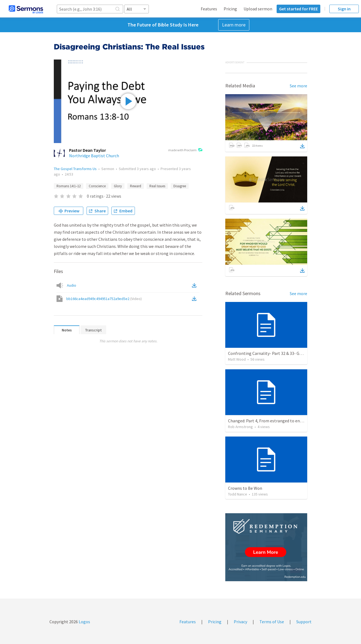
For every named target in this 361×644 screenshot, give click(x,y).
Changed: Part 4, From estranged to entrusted (271, 421)
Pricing (230, 9)
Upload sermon (258, 9)
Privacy (240, 622)
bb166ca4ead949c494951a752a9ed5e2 (104, 299)
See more (298, 86)
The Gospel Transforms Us (75, 169)
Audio (72, 285)
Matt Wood (237, 359)
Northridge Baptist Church (94, 156)
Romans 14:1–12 (69, 186)
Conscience (97, 186)
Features (209, 9)
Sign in (344, 9)
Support (304, 622)
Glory (118, 186)
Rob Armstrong (240, 427)
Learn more (234, 25)
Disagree (180, 186)
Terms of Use (272, 622)
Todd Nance (238, 494)
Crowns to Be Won (245, 488)
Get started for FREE (298, 9)
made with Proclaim (185, 150)
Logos (84, 622)
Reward (136, 186)
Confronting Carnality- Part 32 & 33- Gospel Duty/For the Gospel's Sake (295, 353)
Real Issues (157, 186)
